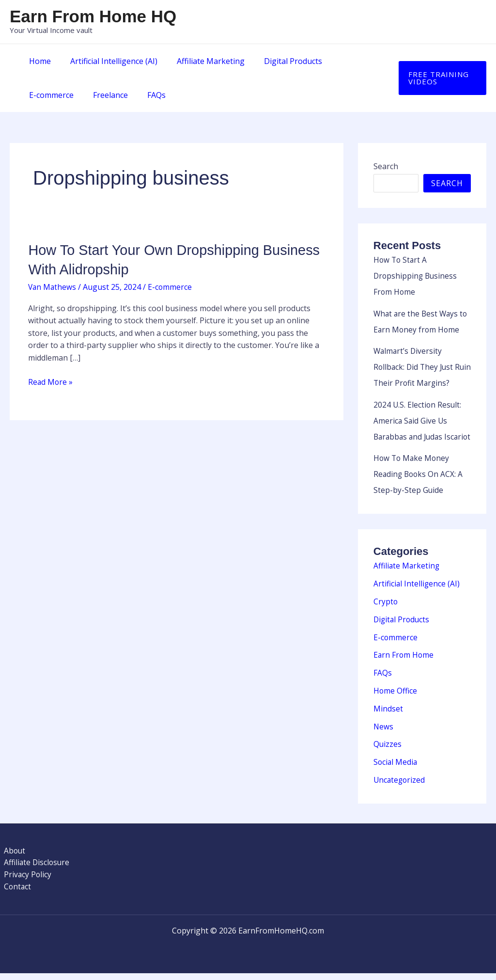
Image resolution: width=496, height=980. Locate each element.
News (384, 733)
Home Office (396, 698)
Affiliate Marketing (201, 61)
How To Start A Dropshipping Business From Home (416, 275)
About (11, 856)
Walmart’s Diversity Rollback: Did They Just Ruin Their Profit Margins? (422, 364)
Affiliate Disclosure (34, 868)
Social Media (396, 768)
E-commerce (346, 61)
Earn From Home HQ (93, 16)
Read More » (51, 381)
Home (38, 61)
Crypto (386, 611)
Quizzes (388, 750)
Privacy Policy (24, 881)
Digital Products (279, 61)
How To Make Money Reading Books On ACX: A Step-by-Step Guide (419, 485)
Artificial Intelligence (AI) (108, 61)
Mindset (388, 715)
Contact (14, 893)
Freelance (45, 95)
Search (386, 166)
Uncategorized (400, 785)
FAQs (87, 95)
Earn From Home (404, 663)
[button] (440, 78)
